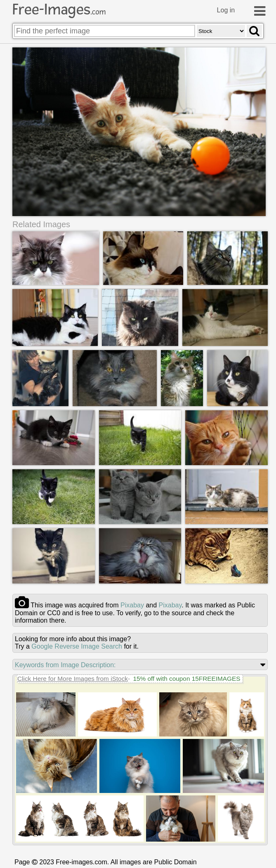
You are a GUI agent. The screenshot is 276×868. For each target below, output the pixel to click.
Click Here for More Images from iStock (73, 679)
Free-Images (59, 9)
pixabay (132, 605)
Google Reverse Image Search (77, 646)
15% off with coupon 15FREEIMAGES (186, 679)
